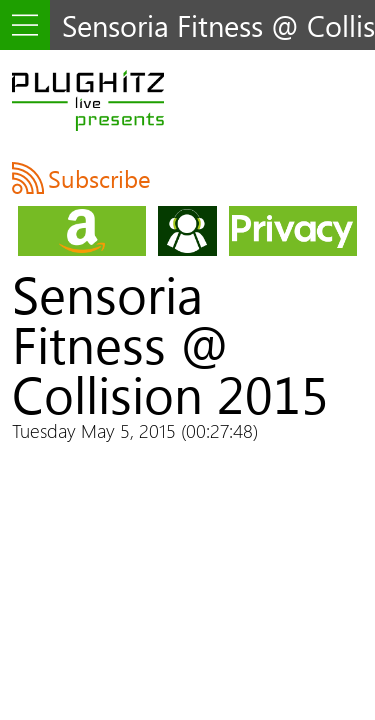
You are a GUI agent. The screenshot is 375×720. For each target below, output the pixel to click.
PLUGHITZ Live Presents (88, 100)
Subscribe (99, 178)
